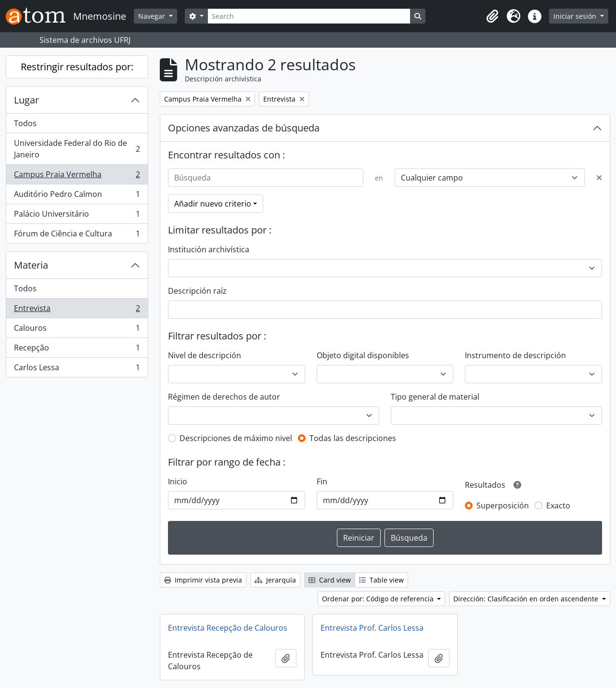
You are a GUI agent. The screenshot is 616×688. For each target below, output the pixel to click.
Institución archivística (209, 249)
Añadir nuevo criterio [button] (213, 204)
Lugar (26, 100)
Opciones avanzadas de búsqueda (244, 128)
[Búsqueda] (266, 178)
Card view (330, 580)
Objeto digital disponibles (363, 355)
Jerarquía (275, 580)
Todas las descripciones (353, 438)
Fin (322, 481)
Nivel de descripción (205, 355)
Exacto (558, 506)
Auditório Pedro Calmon (77, 196)
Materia (31, 265)
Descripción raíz (197, 291)
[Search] (309, 16)
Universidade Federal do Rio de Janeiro (77, 149)
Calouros (77, 330)
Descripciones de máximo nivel (236, 438)
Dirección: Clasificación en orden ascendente (527, 599)
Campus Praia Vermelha (77, 176)
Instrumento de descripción (515, 355)
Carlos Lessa (77, 369)
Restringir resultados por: (77, 67)
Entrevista (77, 310)
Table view (381, 580)
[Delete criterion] (599, 178)
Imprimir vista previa (203, 580)
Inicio (178, 481)
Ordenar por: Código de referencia (379, 599)
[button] (492, 16)
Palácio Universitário (77, 216)
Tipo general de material (435, 397)
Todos (25, 123)
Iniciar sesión (576, 16)
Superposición (503, 506)
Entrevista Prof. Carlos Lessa (372, 628)
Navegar (153, 16)
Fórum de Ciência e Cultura (77, 235)
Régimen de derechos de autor (224, 397)
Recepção (77, 350)
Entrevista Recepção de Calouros (228, 628)
